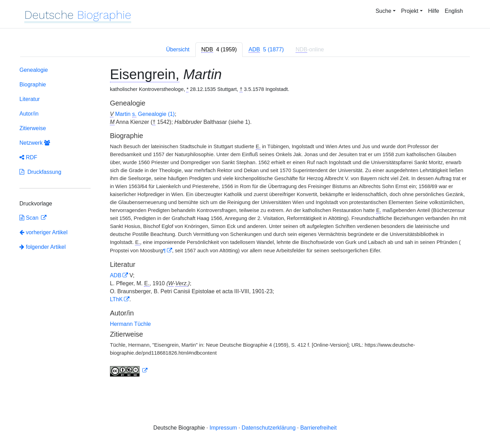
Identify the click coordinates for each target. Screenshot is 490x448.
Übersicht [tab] (178, 49)
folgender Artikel (43, 247)
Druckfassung (40, 172)
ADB (116, 275)
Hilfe (434, 11)
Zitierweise (33, 128)
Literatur (30, 99)
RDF (28, 157)
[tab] (219, 50)
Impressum (223, 428)
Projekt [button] (410, 11)
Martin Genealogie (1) (145, 114)
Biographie (33, 84)
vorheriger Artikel (44, 232)
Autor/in (29, 114)
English (454, 11)
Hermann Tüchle (130, 324)
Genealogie (34, 70)
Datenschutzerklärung (269, 428)
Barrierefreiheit (318, 428)
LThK (116, 299)
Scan (30, 218)
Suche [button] (383, 11)
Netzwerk (35, 143)
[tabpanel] (245, 223)
